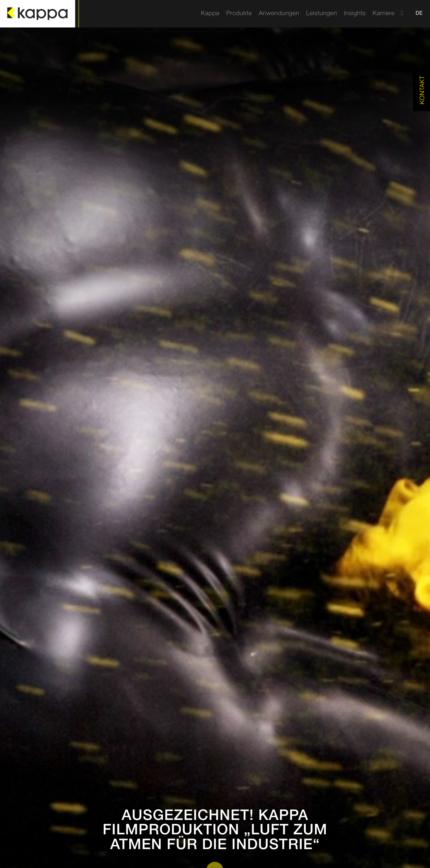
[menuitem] (210, 14)
